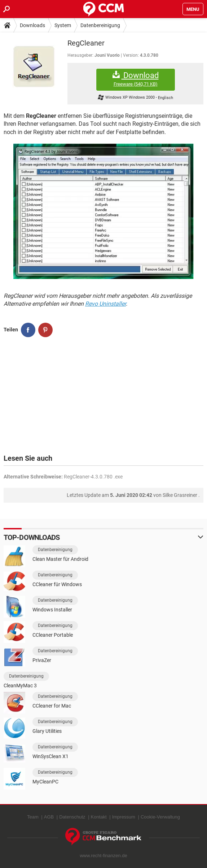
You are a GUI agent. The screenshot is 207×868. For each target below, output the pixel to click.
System (63, 25)
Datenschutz (72, 817)
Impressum (124, 817)
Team (33, 817)
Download (136, 79)
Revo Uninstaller (105, 304)
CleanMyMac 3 (20, 686)
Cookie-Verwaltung (160, 817)
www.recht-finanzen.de (103, 856)
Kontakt (99, 817)
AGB (49, 817)
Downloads (32, 25)
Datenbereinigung (100, 25)
